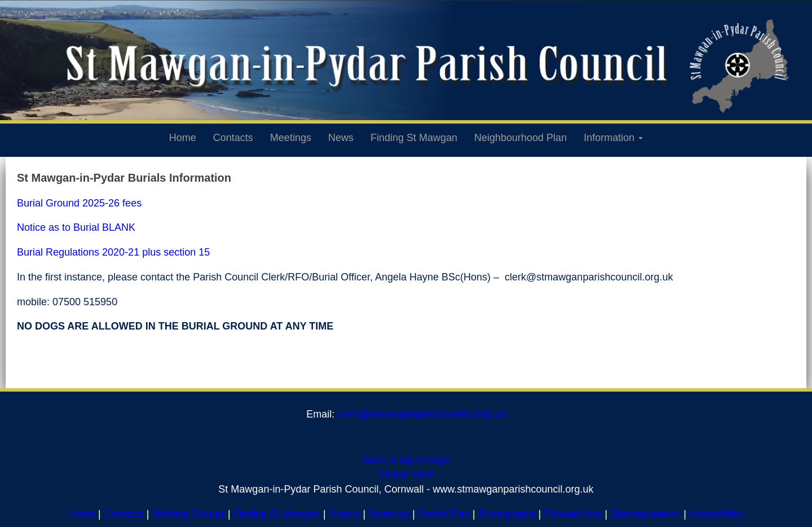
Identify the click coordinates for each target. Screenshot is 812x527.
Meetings (291, 138)
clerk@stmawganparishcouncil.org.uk (421, 414)
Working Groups (188, 514)
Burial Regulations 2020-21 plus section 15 (113, 252)
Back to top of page (406, 460)
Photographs (507, 514)
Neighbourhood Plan (520, 138)
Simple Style (406, 475)
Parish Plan (444, 514)
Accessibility (716, 514)
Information (613, 138)
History (345, 514)
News (341, 138)
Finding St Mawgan (414, 138)
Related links (573, 514)
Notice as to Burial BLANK (76, 227)
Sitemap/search (645, 514)
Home (183, 138)
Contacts (233, 138)
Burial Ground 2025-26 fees (79, 203)
